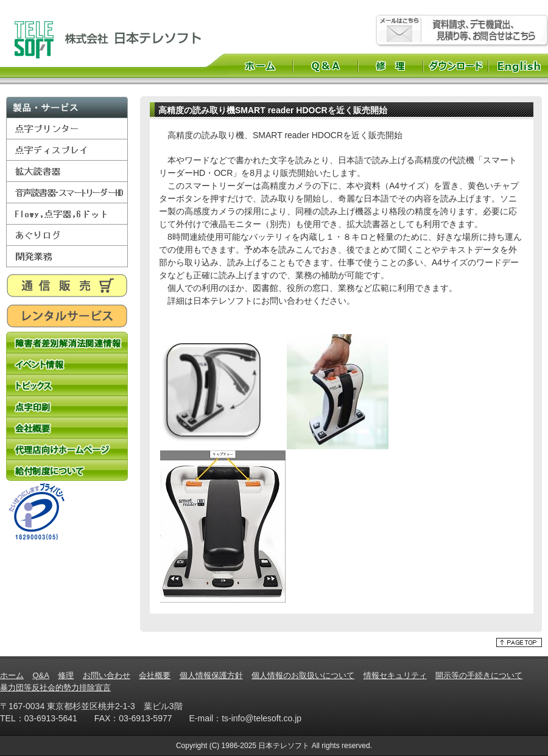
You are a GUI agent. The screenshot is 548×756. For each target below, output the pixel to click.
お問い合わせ (107, 675)
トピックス (67, 385)
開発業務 (67, 257)
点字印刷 (67, 406)
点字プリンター (67, 129)
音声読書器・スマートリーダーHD (67, 193)
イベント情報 (67, 364)
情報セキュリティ (395, 675)
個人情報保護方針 (211, 675)
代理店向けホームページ (67, 449)
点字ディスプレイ (67, 150)
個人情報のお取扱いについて (303, 675)
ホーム (260, 66)
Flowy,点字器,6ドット (67, 214)
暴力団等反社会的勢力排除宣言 (55, 688)
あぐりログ (67, 235)
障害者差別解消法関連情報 (67, 342)
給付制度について (67, 470)
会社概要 (67, 428)
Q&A (325, 66)
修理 (391, 66)
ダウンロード (456, 66)
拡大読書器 (67, 171)
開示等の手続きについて (479, 675)
